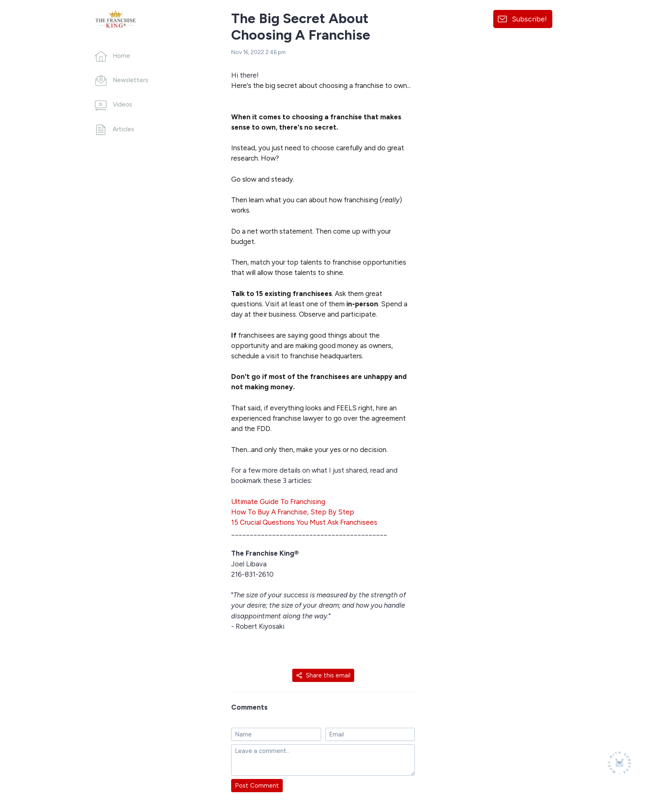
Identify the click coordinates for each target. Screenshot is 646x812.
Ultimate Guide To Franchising (278, 502)
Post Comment (257, 786)
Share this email (323, 675)
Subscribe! (529, 19)
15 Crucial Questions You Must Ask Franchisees (304, 522)
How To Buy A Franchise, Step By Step (293, 512)
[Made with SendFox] (619, 763)
